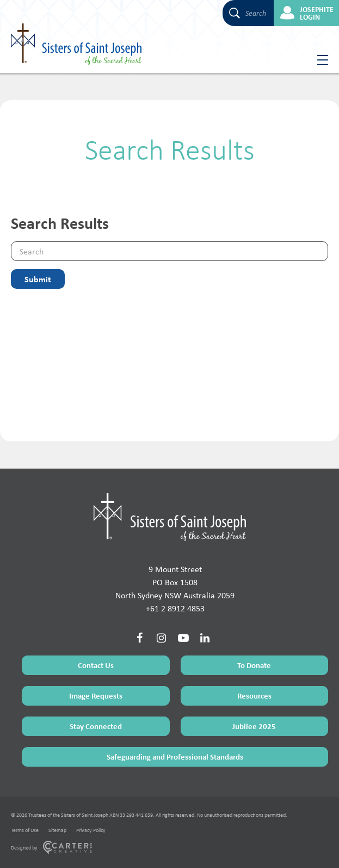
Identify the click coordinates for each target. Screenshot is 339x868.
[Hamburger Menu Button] (319, 60)
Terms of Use (25, 830)
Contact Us (96, 665)
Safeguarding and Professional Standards (175, 757)
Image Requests (96, 696)
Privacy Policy (91, 830)
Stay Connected (96, 726)
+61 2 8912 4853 (175, 608)
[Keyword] (169, 251)
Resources (254, 696)
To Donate (254, 665)
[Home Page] (170, 517)
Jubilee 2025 (254, 726)
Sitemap (57, 830)
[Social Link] (140, 638)
